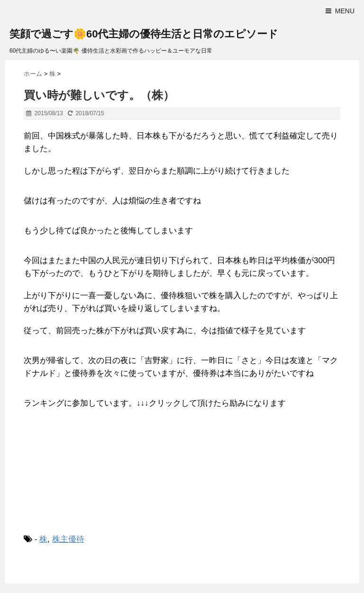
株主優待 (68, 539)
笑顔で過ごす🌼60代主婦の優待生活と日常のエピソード (144, 34)
